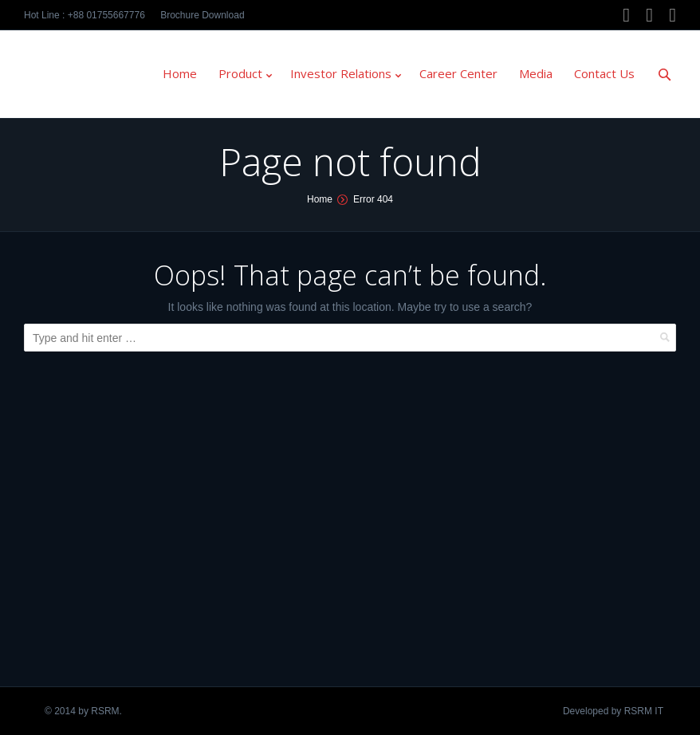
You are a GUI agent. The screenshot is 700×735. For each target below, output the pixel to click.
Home (320, 199)
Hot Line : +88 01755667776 (85, 15)
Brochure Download (202, 15)
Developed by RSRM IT (613, 711)
